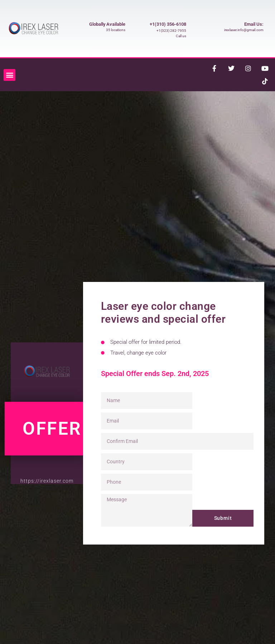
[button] (9, 75)
